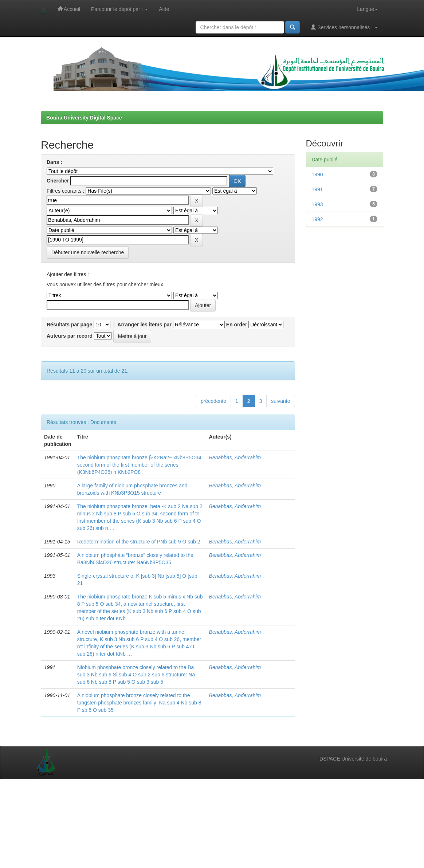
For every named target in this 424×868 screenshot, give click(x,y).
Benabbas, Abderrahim (235, 457)
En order (237, 325)
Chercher (58, 181)
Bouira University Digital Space (84, 118)
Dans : (54, 162)
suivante (280, 401)
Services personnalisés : (344, 27)
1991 (317, 189)
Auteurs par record (70, 336)
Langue (367, 9)
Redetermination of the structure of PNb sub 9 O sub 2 (139, 542)
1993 (317, 204)
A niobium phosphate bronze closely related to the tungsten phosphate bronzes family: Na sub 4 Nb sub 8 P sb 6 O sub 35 (139, 703)
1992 (317, 219)
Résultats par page (69, 325)
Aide (164, 9)
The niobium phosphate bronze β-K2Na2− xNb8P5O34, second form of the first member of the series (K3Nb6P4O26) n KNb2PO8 (140, 465)
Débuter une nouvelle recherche (88, 252)
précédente (213, 401)
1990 (317, 174)
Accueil (69, 9)
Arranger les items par (144, 325)
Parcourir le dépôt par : (119, 9)
